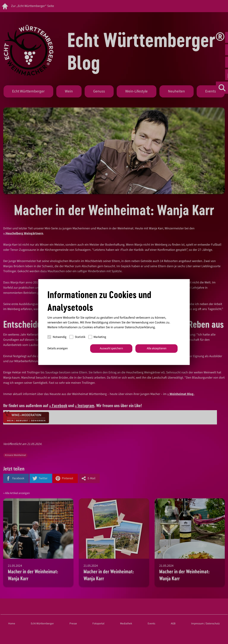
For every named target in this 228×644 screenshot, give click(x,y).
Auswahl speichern (111, 348)
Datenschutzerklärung (140, 327)
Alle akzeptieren (157, 348)
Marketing (97, 337)
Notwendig (57, 337)
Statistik (77, 337)
